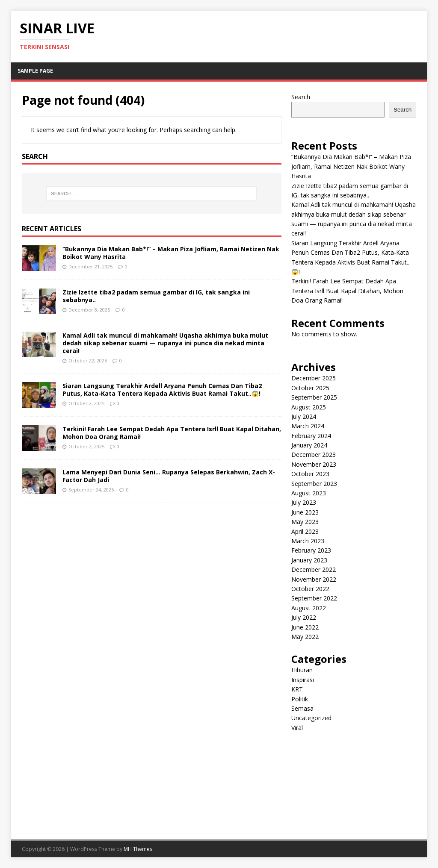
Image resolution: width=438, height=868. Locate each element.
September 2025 (314, 397)
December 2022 (314, 569)
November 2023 (314, 464)
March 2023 (308, 541)
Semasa (302, 708)
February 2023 (311, 550)
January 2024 (309, 445)
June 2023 (305, 512)
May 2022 (305, 637)
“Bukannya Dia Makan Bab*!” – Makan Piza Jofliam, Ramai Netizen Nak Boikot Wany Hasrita (171, 253)
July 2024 (304, 416)
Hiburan (302, 670)
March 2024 (308, 426)
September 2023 (314, 484)
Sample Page (35, 71)
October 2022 (310, 589)
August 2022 (309, 608)
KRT (297, 689)
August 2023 (309, 493)
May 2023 (305, 522)
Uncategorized (311, 718)
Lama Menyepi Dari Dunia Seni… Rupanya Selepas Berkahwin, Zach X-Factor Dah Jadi (169, 476)
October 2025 (310, 388)
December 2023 (314, 455)
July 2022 (304, 617)
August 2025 (309, 407)
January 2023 (309, 560)
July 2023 (304, 502)
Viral (297, 728)
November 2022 (314, 579)
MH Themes (138, 849)
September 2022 (314, 598)
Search (301, 97)
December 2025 (314, 378)
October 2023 (310, 474)
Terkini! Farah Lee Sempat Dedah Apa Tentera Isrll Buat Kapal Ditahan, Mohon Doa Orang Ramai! (172, 433)
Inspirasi (303, 680)
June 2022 (305, 627)
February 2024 (311, 436)
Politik (300, 699)
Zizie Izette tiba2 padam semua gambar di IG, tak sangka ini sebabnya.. (156, 296)
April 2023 (305, 531)
